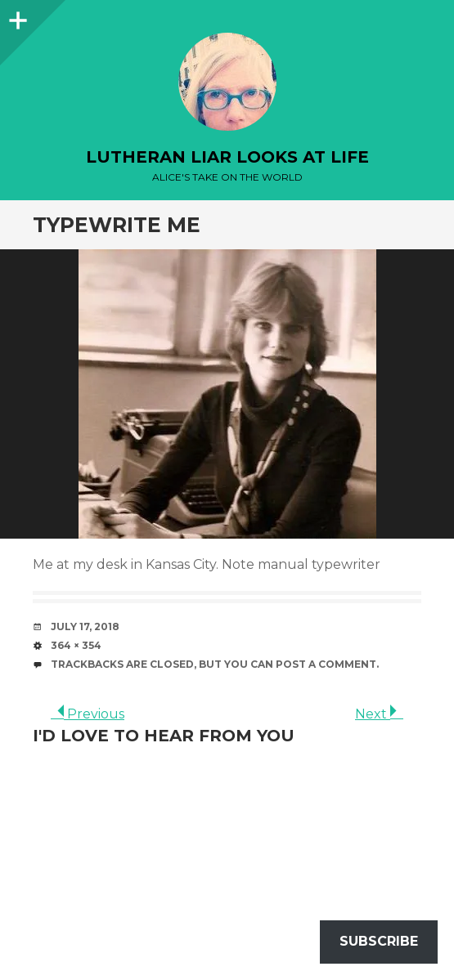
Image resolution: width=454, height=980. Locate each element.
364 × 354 (76, 645)
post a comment (326, 664)
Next (379, 714)
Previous (88, 714)
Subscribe (379, 941)
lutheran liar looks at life (227, 157)
